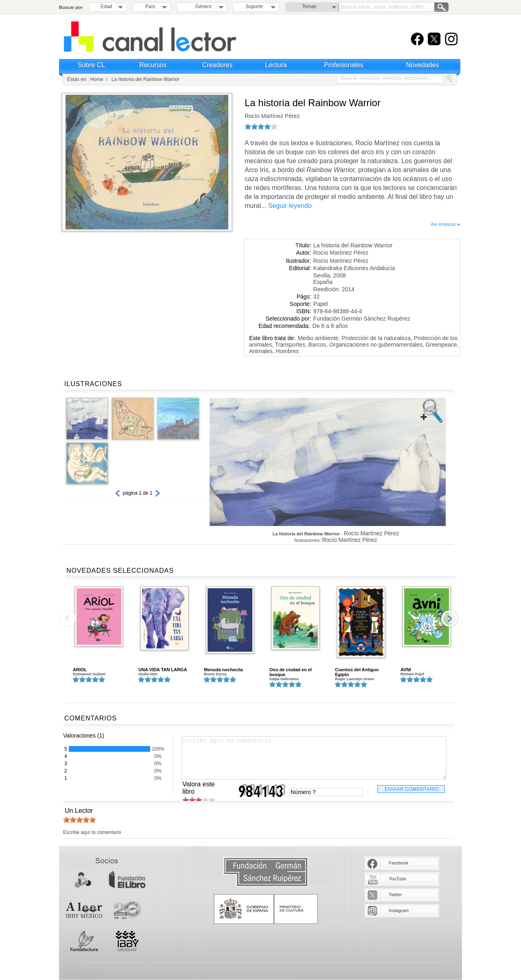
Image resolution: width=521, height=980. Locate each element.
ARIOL (80, 670)
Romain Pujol (412, 674)
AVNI (406, 670)
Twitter (395, 895)
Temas (309, 7)
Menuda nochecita (223, 670)
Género (202, 7)
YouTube (397, 879)
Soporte (254, 7)
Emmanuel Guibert (89, 674)
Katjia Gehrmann (284, 679)
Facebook (398, 863)
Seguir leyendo (290, 206)
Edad (106, 7)
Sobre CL (92, 65)
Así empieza (445, 224)
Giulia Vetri (148, 674)
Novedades (423, 65)
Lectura (276, 65)
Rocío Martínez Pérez (272, 116)
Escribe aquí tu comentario (314, 758)
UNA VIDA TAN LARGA (163, 670)
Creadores (218, 65)
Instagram (399, 910)
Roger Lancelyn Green (355, 679)
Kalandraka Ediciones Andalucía (354, 268)
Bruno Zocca (215, 674)
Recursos (153, 65)
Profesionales (344, 65)
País (150, 7)
